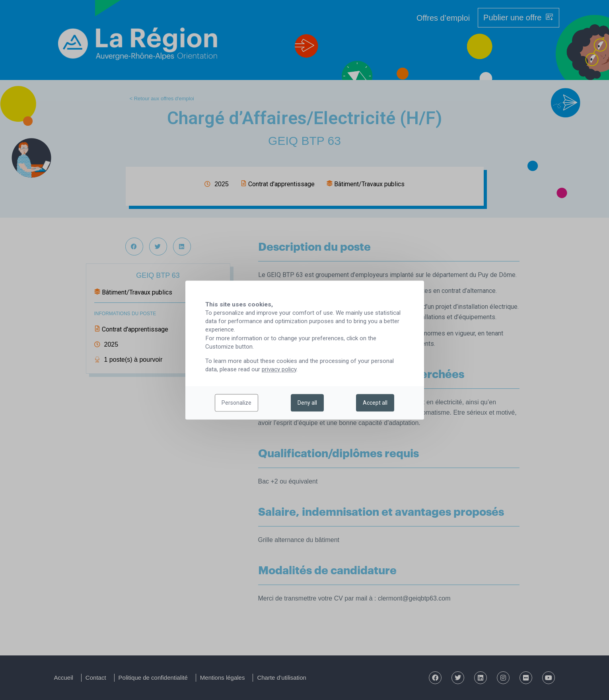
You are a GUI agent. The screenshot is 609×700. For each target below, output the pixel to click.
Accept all (375, 403)
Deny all (307, 403)
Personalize (236, 403)
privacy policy (279, 369)
